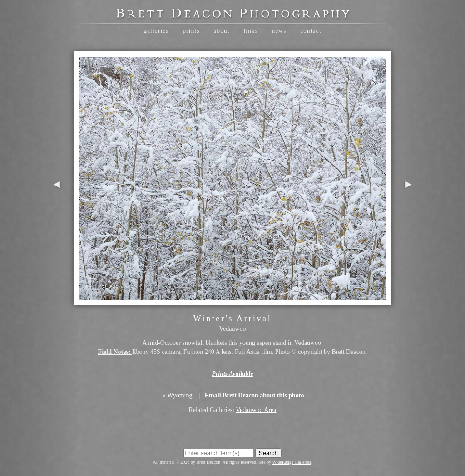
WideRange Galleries (292, 462)
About (221, 31)
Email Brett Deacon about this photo (255, 395)
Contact (311, 31)
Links (251, 31)
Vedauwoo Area (256, 410)
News (279, 31)
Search (268, 453)
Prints (191, 31)
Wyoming (180, 395)
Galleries (156, 31)
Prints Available (232, 374)
